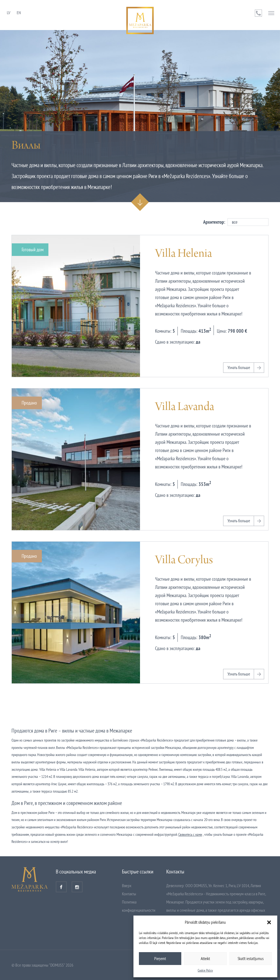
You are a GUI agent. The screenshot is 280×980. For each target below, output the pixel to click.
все (235, 222)
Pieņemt (160, 959)
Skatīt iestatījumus (251, 959)
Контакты (129, 894)
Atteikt (205, 959)
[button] (269, 922)
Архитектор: (214, 222)
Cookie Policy (205, 970)
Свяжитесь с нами (190, 834)
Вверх (127, 885)
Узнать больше (239, 367)
